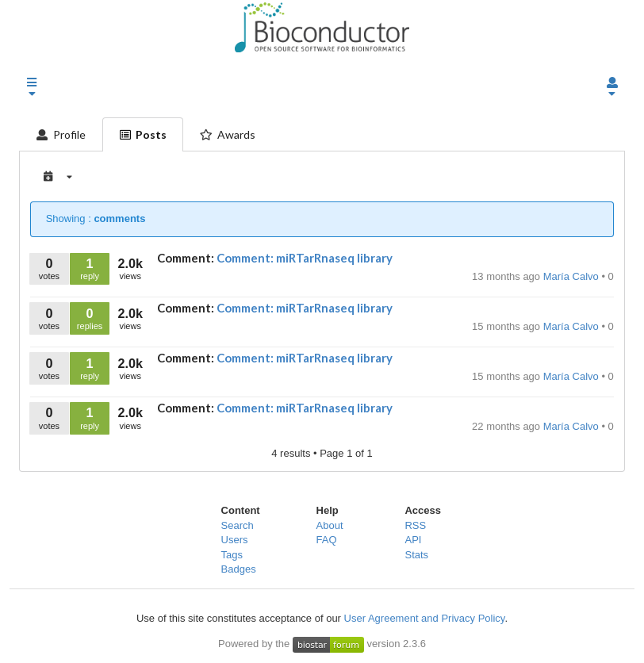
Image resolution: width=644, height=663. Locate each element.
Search (238, 525)
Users (235, 540)
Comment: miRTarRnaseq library (305, 258)
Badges (239, 569)
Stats (416, 555)
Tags (232, 555)
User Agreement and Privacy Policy (425, 618)
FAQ (327, 540)
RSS (415, 525)
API (413, 540)
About (330, 525)
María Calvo (573, 276)
